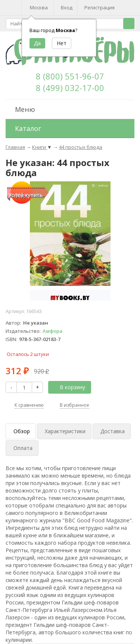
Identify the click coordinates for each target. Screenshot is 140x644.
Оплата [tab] (23, 448)
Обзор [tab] (22, 431)
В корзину (68, 387)
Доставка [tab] (113, 431)
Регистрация (99, 7)
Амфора (52, 331)
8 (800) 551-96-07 (70, 76)
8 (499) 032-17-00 (70, 88)
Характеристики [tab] (65, 431)
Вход (67, 7)
